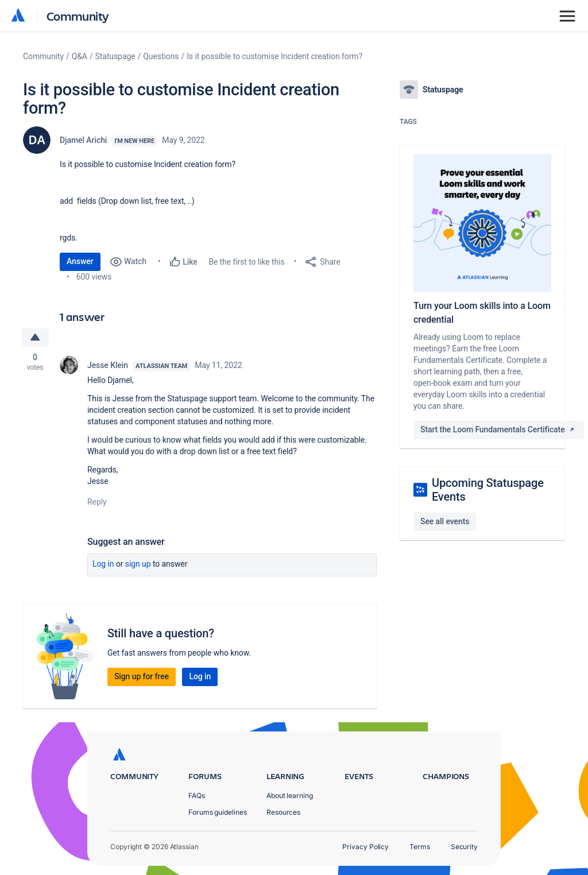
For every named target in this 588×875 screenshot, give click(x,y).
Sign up (138, 564)
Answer (80, 261)
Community (78, 16)
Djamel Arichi (83, 140)
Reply (97, 502)
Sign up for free (142, 676)
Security (464, 847)
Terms (420, 847)
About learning (290, 795)
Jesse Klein (108, 365)
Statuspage (115, 56)
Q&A (80, 56)
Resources (283, 812)
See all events (445, 521)
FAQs (197, 795)
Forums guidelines (218, 812)
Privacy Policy (365, 847)
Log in (103, 564)
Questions (161, 56)
